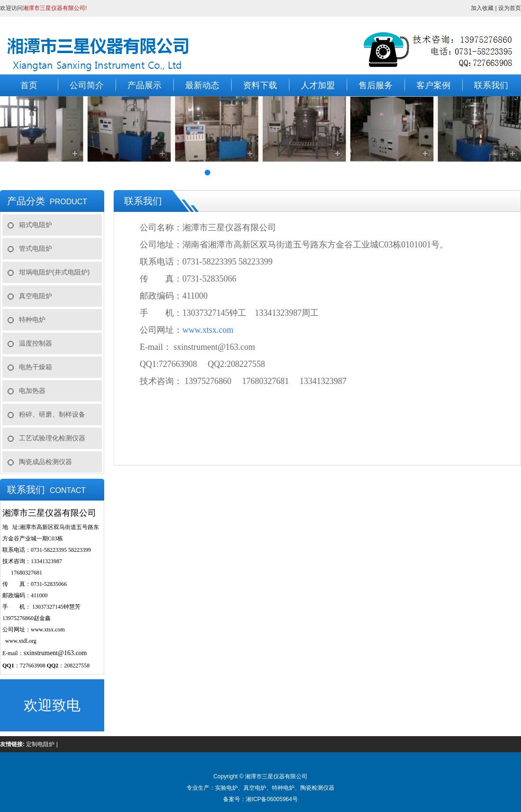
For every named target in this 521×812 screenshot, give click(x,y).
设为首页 (510, 8)
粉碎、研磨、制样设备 (52, 414)
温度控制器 (36, 343)
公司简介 (87, 85)
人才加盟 (318, 85)
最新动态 (202, 85)
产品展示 (144, 85)
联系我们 (491, 85)
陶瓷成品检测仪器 (45, 462)
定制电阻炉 (40, 744)
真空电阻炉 (36, 296)
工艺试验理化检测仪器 (52, 438)
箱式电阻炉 (36, 225)
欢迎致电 (52, 705)
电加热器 (32, 391)
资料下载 (260, 85)
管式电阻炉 (36, 248)
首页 (29, 85)
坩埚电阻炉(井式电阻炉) (54, 272)
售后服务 (376, 85)
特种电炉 (32, 319)
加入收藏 (482, 8)
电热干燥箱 (36, 367)
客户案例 (433, 85)
